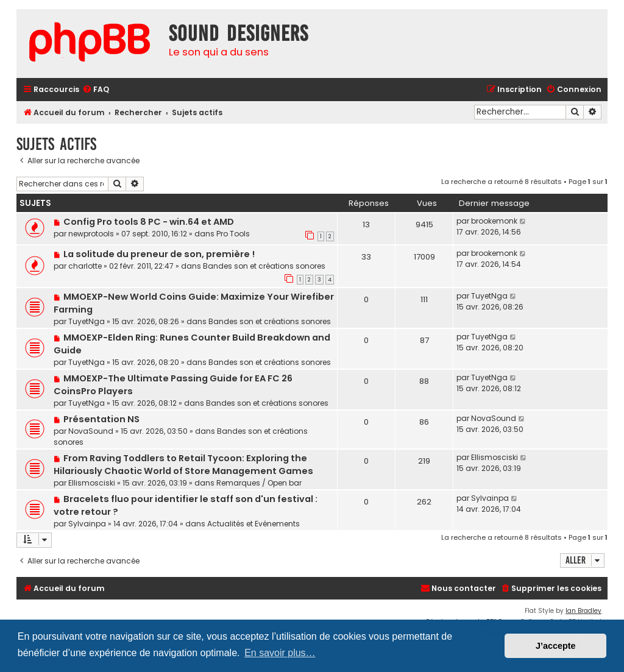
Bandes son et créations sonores (264, 266)
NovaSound (91, 431)
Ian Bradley (583, 611)
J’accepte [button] (556, 646)
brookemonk (494, 221)
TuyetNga (87, 321)
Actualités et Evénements (253, 524)
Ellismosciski (92, 483)
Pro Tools (233, 234)
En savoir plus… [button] (280, 653)
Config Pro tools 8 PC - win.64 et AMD (149, 222)
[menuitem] (96, 90)
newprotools (91, 234)
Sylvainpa (87, 524)
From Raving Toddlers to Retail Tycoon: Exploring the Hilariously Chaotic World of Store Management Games (183, 465)
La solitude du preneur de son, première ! (159, 254)
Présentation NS (101, 419)
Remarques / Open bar (259, 483)
